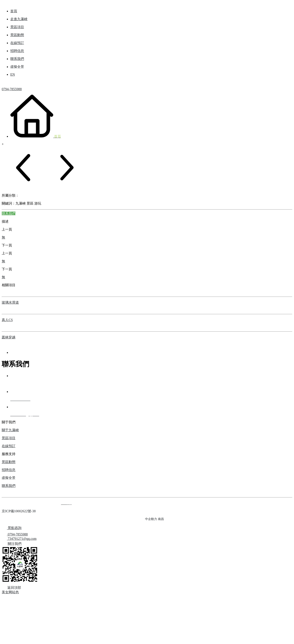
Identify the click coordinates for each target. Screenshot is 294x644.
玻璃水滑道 (10, 302)
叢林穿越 (9, 337)
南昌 (161, 519)
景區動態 (9, 462)
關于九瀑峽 (10, 430)
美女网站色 (10, 592)
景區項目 (9, 438)
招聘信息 (9, 470)
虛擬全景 (9, 478)
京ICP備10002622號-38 (19, 511)
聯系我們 (9, 486)
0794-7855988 (12, 89)
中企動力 (151, 519)
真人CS (7, 320)
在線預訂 (9, 446)
